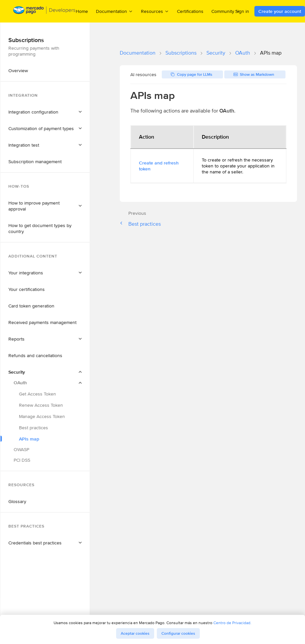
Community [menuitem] (226, 11)
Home (82, 11)
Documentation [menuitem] (114, 11)
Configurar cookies (178, 633)
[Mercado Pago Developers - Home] (44, 11)
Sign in (242, 11)
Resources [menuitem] (155, 11)
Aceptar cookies (135, 633)
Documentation (138, 53)
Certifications (190, 11)
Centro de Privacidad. (232, 623)
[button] (57, 57)
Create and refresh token (159, 166)
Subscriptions (181, 53)
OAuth (243, 53)
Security (216, 53)
